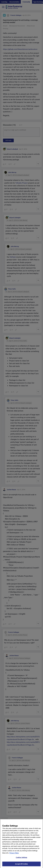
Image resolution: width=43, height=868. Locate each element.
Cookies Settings (21, 859)
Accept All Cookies (21, 865)
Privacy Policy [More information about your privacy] (14, 854)
